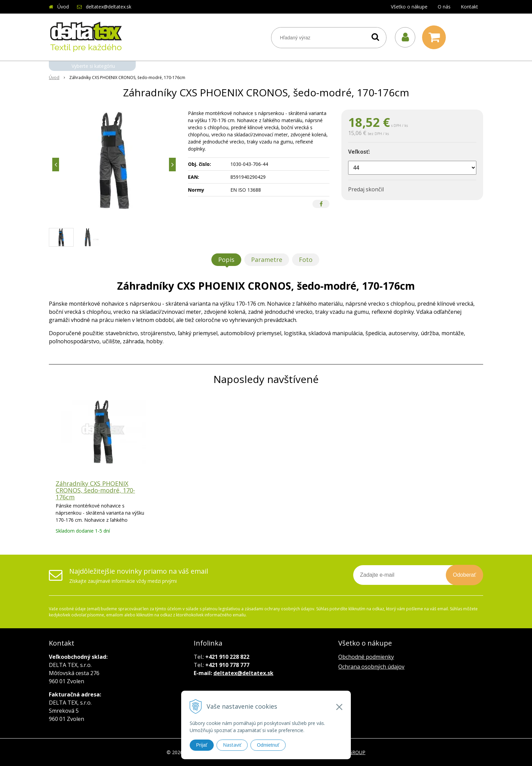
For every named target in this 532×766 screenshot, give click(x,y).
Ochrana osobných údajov (371, 667)
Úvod (63, 7)
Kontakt (469, 7)
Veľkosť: (359, 152)
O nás (444, 7)
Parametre (267, 260)
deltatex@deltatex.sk (109, 7)
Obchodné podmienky (366, 657)
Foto (306, 260)
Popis (226, 260)
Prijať (202, 745)
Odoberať (464, 575)
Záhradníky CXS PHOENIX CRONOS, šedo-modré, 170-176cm (95, 490)
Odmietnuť (268, 745)
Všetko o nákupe (409, 7)
